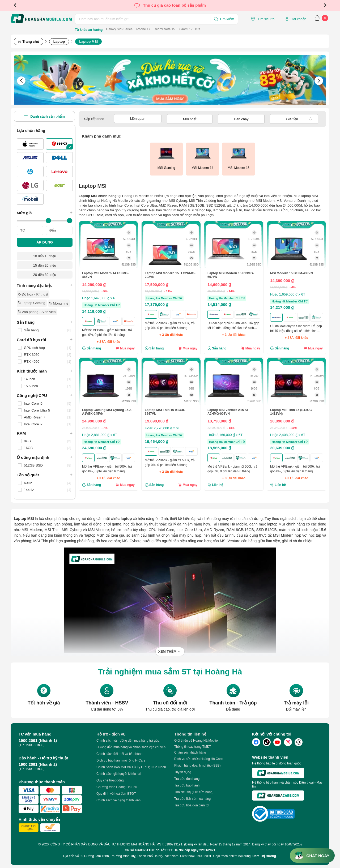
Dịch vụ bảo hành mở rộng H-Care (121, 760)
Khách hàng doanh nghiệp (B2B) (197, 766)
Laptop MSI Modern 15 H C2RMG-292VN (170, 275)
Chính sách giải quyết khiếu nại (119, 774)
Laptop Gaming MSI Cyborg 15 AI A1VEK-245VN (107, 412)
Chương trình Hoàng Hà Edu (117, 787)
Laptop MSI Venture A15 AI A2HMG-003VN (228, 412)
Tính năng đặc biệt (45, 285)
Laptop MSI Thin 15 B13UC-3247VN (166, 412)
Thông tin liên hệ (190, 734)
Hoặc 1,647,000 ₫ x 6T (100, 298)
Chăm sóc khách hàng (190, 752)
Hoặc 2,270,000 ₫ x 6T (162, 428)
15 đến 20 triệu (45, 265)
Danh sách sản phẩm (44, 116)
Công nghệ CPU (45, 395)
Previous (15, 5)
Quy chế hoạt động (110, 780)
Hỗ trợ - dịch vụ (111, 734)
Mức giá (45, 213)
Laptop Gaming (32, 303)
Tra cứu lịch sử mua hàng (192, 799)
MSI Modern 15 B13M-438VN (292, 273)
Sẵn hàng (45, 322)
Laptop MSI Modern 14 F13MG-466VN (105, 275)
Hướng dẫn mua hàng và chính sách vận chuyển (131, 747)
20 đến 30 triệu (45, 275)
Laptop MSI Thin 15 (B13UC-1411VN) (292, 412)
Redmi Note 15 (164, 29)
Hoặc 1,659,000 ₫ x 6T (288, 294)
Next (325, 5)
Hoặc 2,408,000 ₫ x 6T (288, 435)
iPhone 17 (143, 29)
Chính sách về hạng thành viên (118, 800)
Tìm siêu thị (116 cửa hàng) (194, 792)
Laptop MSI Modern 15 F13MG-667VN (231, 275)
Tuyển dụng (183, 772)
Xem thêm (167, 651)
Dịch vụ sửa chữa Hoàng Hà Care (198, 759)
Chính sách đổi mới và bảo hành (119, 754)
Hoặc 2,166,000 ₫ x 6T (225, 435)
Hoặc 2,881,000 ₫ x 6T (100, 435)
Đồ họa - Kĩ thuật (33, 294)
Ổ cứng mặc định (45, 457)
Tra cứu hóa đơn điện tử (192, 805)
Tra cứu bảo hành (187, 785)
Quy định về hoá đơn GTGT (116, 794)
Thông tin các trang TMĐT (193, 747)
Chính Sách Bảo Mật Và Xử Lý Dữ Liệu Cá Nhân (131, 767)
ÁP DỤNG (45, 242)
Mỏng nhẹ (59, 303)
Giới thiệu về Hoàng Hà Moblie (196, 741)
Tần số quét (45, 475)
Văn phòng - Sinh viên (37, 312)
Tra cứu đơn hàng (187, 779)
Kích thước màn (45, 371)
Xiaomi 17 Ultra (189, 29)
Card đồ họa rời (45, 340)
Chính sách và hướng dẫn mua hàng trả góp (128, 741)
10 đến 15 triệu (45, 256)
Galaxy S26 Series (119, 29)
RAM (45, 433)
